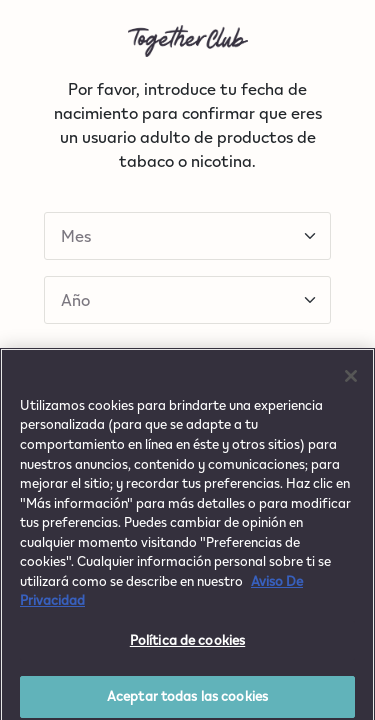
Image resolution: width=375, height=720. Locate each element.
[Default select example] (187, 236)
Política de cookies (187, 646)
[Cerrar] (351, 382)
